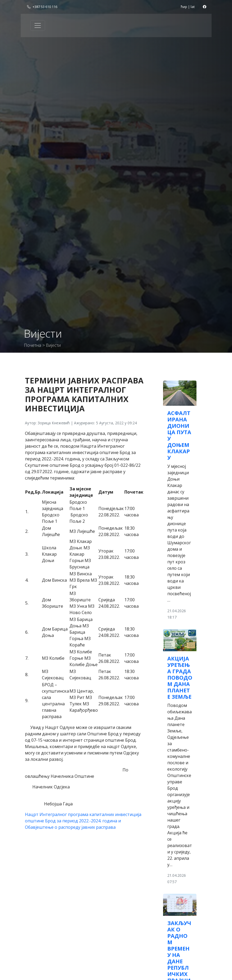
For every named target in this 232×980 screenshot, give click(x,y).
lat (193, 7)
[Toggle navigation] (38, 25)
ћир (184, 7)
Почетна (32, 345)
